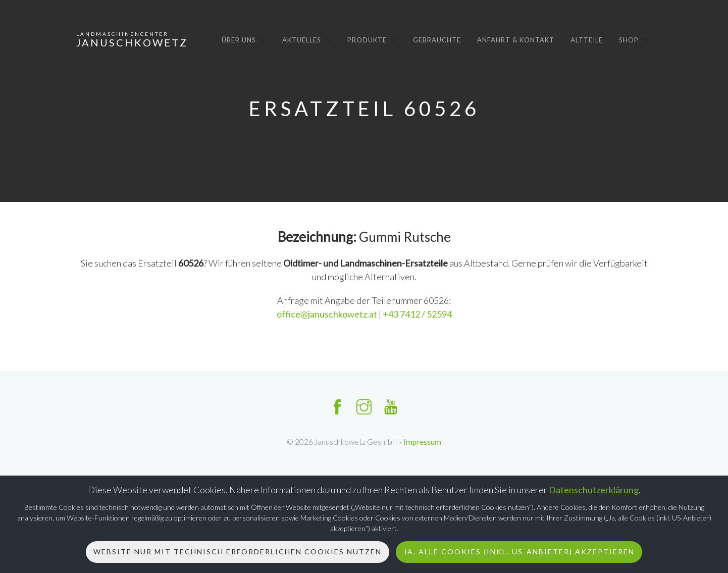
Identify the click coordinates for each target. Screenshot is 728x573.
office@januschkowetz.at (328, 314)
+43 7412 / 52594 (417, 314)
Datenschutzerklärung (594, 490)
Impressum (422, 442)
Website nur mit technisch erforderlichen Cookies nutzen (238, 552)
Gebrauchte (437, 40)
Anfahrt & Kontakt (516, 40)
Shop (629, 40)
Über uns (239, 40)
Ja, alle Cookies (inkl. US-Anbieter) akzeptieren (519, 552)
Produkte (367, 40)
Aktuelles (302, 40)
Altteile (587, 40)
